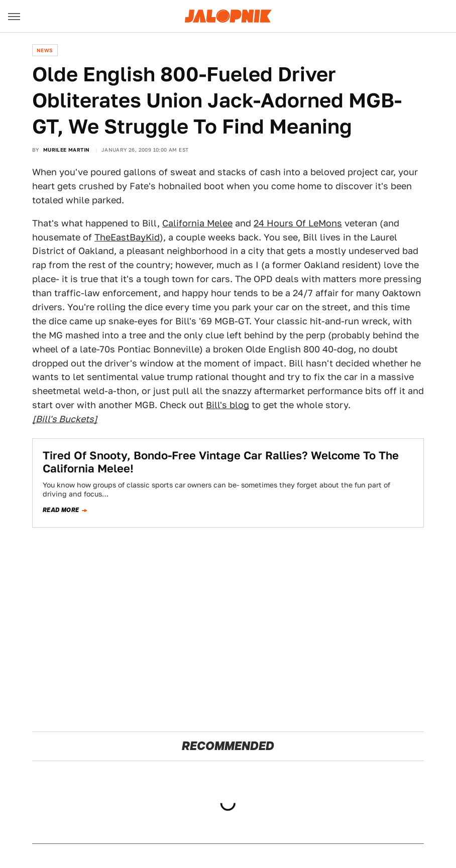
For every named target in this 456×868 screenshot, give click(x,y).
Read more (61, 510)
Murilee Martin (67, 150)
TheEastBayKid (127, 237)
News (45, 50)
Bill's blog (227, 405)
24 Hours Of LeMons (298, 223)
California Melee (197, 223)
